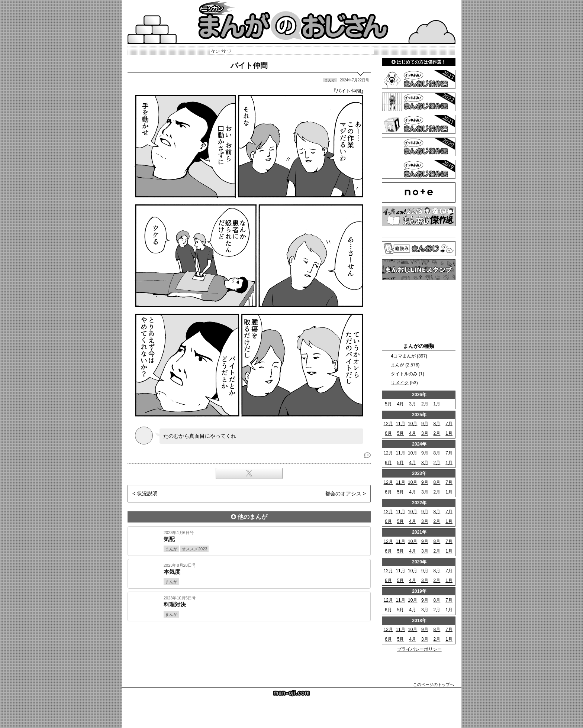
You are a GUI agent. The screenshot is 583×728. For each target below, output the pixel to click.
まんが (397, 365)
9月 (425, 424)
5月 (388, 404)
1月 (437, 404)
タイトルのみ (404, 374)
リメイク (400, 383)
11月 (400, 424)
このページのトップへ (434, 685)
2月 (425, 404)
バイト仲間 (249, 65)
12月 (388, 424)
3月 (413, 404)
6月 (388, 433)
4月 (401, 404)
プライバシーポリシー (419, 649)
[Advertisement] (249, 647)
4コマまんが (403, 356)
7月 (449, 424)
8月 (437, 424)
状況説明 (147, 494)
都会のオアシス (343, 494)
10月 (413, 424)
